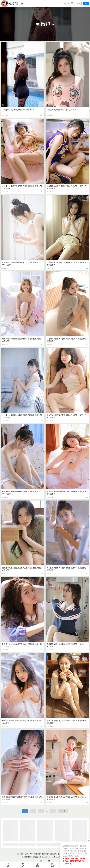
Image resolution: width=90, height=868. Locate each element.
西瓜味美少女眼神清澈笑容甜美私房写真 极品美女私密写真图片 (67, 798)
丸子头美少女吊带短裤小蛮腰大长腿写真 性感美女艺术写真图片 (22, 264)
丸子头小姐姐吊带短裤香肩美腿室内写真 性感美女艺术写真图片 (22, 493)
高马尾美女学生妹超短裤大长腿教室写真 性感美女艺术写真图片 (67, 645)
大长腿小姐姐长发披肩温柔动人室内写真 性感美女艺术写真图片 (22, 569)
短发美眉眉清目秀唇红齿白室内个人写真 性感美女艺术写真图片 (22, 798)
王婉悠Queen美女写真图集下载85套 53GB (18, 110)
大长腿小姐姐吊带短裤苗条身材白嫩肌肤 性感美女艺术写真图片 (22, 187)
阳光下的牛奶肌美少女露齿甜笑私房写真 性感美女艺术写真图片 (67, 722)
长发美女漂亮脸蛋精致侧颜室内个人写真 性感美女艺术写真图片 (22, 722)
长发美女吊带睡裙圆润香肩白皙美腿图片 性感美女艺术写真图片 (67, 493)
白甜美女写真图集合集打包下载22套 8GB (62, 110)
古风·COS (29, 854)
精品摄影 (45, 854)
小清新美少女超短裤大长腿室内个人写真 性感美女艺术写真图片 (67, 264)
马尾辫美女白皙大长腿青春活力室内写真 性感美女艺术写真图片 (67, 340)
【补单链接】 (68, 864)
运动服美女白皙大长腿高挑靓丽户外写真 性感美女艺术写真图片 (67, 187)
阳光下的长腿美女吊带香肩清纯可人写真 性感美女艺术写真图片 (67, 416)
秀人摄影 (21, 854)
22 (42, 115)
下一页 (63, 811)
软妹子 (46, 24)
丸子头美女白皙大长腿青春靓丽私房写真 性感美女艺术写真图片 (67, 569)
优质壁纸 (53, 854)
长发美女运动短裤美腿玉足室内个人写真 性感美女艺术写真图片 (22, 645)
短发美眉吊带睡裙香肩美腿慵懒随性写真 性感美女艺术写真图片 (22, 340)
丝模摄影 (37, 854)
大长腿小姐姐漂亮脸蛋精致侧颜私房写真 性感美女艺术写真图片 (22, 416)
